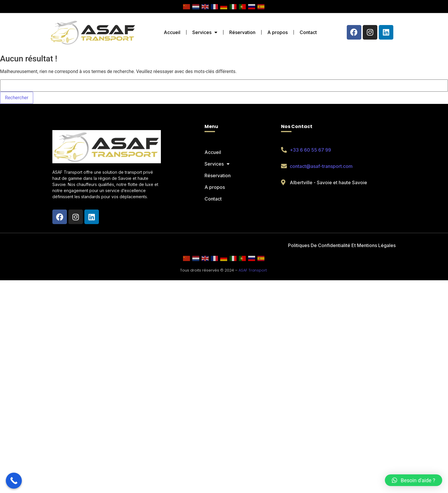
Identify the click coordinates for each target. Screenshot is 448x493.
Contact (308, 32)
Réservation (242, 32)
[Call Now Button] (14, 481)
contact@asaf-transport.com (321, 166)
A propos (278, 32)
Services (205, 32)
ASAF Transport (253, 270)
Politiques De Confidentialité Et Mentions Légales (342, 245)
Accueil (172, 32)
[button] (414, 480)
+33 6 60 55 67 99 (310, 150)
